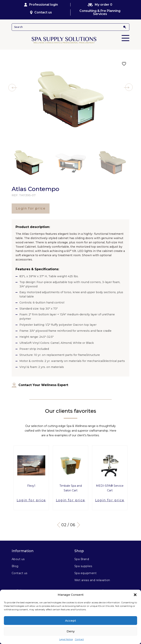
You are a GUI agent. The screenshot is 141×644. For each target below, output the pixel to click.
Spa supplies (83, 566)
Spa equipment (85, 573)
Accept (70, 621)
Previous (60, 525)
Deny (71, 631)
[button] (135, 595)
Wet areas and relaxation (92, 580)
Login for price (31, 208)
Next (77, 525)
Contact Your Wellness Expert (40, 385)
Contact (79, 639)
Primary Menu (125, 35)
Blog (15, 566)
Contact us (41, 12)
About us (18, 559)
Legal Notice (66, 639)
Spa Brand (82, 559)
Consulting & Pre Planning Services (100, 12)
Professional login (41, 5)
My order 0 (100, 5)
